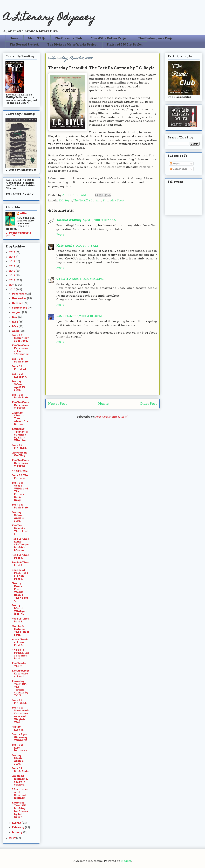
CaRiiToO (64, 279)
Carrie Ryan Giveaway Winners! (20, 737)
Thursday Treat (113, 200)
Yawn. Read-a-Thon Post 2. (20, 642)
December (19, 294)
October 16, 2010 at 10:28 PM (83, 316)
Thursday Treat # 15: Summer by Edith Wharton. (20, 435)
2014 (12, 271)
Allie (66, 195)
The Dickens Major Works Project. (73, 45)
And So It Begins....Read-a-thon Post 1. (20, 654)
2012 (12, 280)
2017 (12, 257)
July (15, 317)
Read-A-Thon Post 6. (20, 564)
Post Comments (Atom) (112, 417)
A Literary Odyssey (49, 18)
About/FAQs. (37, 38)
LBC (59, 316)
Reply (60, 234)
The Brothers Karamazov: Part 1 (20, 674)
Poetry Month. (18, 728)
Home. (14, 38)
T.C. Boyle (65, 200)
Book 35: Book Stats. (20, 506)
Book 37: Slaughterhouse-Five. (20, 338)
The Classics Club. (69, 38)
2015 (12, 266)
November (19, 298)
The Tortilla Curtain (87, 200)
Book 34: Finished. (19, 702)
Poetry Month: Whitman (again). (19, 610)
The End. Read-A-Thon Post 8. (20, 530)
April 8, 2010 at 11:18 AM (81, 246)
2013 (12, 276)
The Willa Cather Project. (110, 38)
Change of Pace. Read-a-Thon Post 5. (20, 574)
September (20, 308)
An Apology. (20, 471)
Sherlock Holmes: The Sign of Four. (20, 630)
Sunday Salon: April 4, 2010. (18, 759)
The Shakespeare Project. (157, 38)
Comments (179, 169)
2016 (12, 261)
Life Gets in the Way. (19, 454)
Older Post (148, 404)
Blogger (126, 861)
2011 (12, 285)
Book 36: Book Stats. (20, 396)
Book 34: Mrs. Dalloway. (19, 748)
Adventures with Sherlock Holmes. (19, 794)
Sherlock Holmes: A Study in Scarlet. (20, 780)
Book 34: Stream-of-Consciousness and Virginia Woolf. (20, 715)
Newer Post (57, 404)
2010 (12, 290)
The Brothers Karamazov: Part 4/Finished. (20, 350)
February (18, 827)
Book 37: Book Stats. (20, 360)
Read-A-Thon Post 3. (20, 620)
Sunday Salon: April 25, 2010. (18, 386)
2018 (12, 252)
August (17, 312)
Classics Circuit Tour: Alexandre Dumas (20, 419)
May (15, 326)
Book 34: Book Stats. (20, 770)
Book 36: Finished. (19, 368)
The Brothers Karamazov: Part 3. (20, 405)
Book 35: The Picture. (20, 477)
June (15, 322)
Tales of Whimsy (69, 220)
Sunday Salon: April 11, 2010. (18, 516)
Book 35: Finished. (19, 447)
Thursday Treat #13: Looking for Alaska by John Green (20, 810)
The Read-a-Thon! (19, 665)
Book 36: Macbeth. (19, 375)
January (18, 832)
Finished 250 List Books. (125, 45)
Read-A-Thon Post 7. (20, 556)
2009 (13, 838)
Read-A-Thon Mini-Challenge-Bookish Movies (20, 545)
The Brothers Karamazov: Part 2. (20, 463)
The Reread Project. (24, 45)
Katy (60, 246)
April (16, 331)
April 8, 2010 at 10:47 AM (100, 220)
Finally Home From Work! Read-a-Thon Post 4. (20, 592)
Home (103, 404)
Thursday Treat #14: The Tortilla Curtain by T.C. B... (20, 688)
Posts (175, 164)
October (18, 303)
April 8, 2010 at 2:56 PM (88, 279)
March (17, 823)
